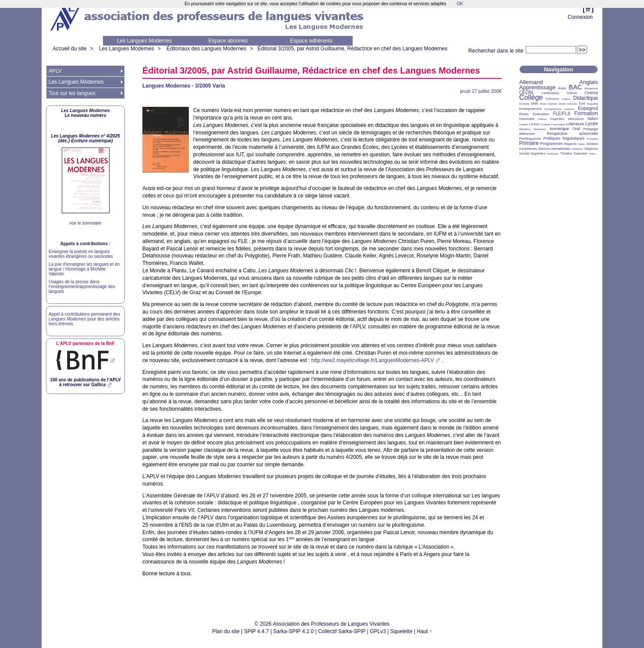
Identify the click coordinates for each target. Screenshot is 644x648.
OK (460, 4)
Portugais (593, 139)
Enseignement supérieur (560, 109)
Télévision (553, 154)
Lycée (592, 123)
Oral (576, 129)
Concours (552, 99)
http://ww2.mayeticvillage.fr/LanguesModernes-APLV (373, 360)
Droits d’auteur (548, 104)
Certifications (550, 93)
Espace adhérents (311, 41)
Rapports (570, 144)
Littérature (575, 124)
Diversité (524, 104)
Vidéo (592, 154)
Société (524, 153)
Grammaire (527, 119)
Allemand (531, 82)
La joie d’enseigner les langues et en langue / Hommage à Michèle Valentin (84, 269)
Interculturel (576, 119)
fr (588, 9)
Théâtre (566, 153)
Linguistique (558, 124)
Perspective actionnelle (572, 134)
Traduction (581, 153)
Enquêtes (593, 104)
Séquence (591, 149)
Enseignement (530, 109)
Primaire (529, 143)
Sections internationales (555, 149)
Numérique (559, 129)
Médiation (525, 129)
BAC (575, 87)
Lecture (534, 124)
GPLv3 (378, 631)
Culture (566, 99)
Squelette (402, 631)
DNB (535, 104)
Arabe (562, 88)
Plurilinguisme (530, 139)
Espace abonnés (228, 41)
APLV (55, 71)
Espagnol (588, 108)
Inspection (557, 119)
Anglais (589, 82)
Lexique (545, 124)
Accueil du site (69, 49)
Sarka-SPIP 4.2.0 (294, 631)
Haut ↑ (424, 631)
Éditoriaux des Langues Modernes (206, 49)
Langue (524, 124)
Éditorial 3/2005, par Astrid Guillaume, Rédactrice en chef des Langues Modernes (353, 49)
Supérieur (538, 153)
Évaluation (541, 114)
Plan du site (226, 631)
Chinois (572, 93)
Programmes (552, 144)
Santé (581, 144)
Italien (593, 119)
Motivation (540, 129)
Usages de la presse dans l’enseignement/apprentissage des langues (82, 287)
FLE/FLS (561, 114)
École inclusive (568, 104)
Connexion (580, 17)
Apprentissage (537, 87)
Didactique (586, 98)
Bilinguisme (591, 88)
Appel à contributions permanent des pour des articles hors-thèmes (84, 319)
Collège (531, 97)
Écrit (582, 104)
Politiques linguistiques (564, 138)
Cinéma (591, 93)
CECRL (527, 93)
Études (524, 114)
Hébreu (542, 119)
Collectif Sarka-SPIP (342, 631)
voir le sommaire (85, 223)
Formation (586, 113)
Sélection (578, 149)
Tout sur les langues (72, 93)
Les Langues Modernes (144, 41)
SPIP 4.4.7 (257, 631)
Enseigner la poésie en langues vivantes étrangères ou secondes (81, 254)
